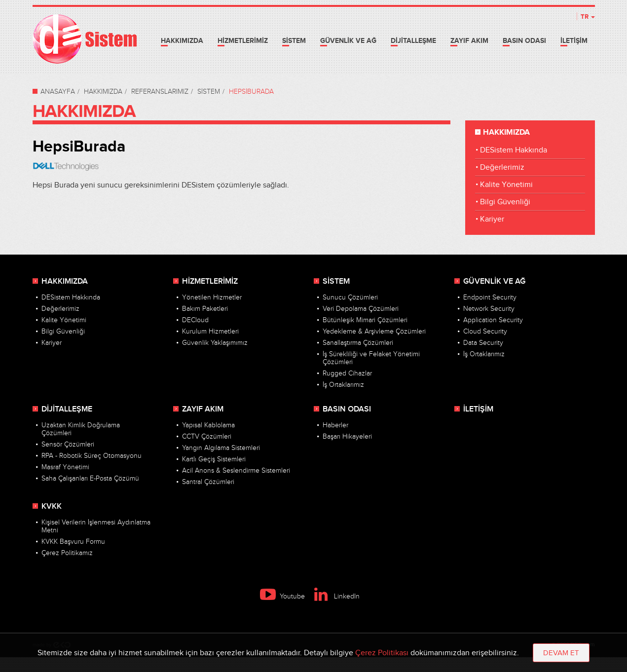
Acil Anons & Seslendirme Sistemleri (236, 471)
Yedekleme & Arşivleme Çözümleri (374, 332)
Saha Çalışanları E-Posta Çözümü (90, 479)
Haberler (335, 425)
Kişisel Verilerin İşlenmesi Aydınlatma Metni (96, 526)
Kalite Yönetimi (506, 185)
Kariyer (492, 219)
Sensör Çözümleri (68, 445)
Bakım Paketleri (205, 309)
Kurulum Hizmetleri (210, 332)
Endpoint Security (490, 298)
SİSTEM (294, 41)
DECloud (195, 320)
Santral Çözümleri (208, 482)
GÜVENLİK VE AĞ (348, 41)
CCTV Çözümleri (207, 437)
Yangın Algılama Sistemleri (221, 448)
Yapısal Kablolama (208, 425)
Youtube (282, 597)
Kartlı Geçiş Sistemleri (214, 459)
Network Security (489, 309)
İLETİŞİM (574, 41)
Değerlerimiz (502, 168)
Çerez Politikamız (67, 553)
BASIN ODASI (524, 41)
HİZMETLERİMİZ (243, 41)
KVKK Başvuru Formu (73, 542)
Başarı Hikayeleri (347, 437)
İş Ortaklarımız (343, 385)
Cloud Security (485, 332)
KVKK (52, 506)
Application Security (493, 320)
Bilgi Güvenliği (505, 202)
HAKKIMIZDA (182, 41)
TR (588, 17)
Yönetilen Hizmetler (212, 298)
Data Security (483, 343)
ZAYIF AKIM (469, 41)
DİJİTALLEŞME (413, 41)
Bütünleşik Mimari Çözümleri (365, 320)
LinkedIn (337, 597)
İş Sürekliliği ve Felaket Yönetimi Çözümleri (371, 358)
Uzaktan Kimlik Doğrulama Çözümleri (81, 429)
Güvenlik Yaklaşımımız (215, 343)
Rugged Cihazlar (347, 373)
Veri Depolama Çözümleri (361, 309)
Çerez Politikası (382, 653)
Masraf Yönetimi (65, 467)
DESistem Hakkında (514, 150)
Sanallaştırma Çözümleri (358, 343)
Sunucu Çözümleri (350, 298)
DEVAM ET (561, 653)
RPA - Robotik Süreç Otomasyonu (92, 456)
